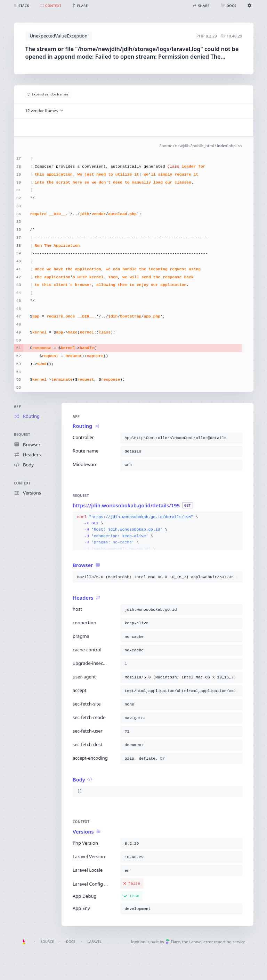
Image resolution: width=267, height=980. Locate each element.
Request (22, 435)
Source (47, 942)
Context (22, 483)
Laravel (95, 942)
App (17, 407)
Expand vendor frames (48, 94)
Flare (173, 942)
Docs (71, 942)
